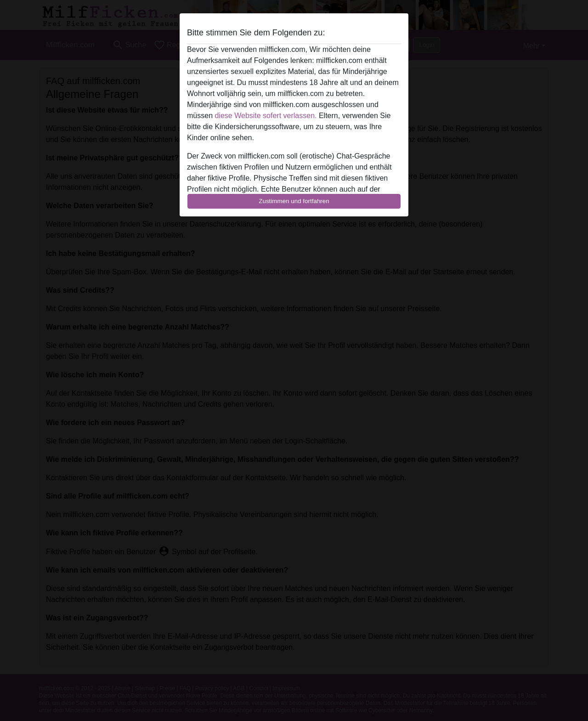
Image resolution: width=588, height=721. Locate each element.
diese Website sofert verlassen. (266, 116)
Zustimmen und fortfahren (294, 201)
